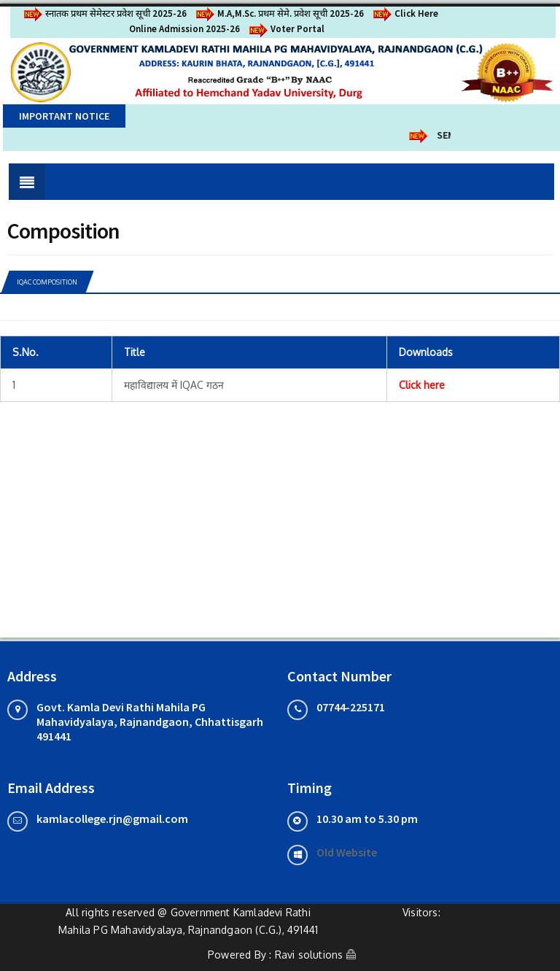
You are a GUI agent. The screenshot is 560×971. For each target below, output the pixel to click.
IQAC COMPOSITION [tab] (47, 282)
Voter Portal (286, 29)
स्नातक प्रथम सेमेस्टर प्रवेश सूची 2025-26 (104, 13)
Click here (422, 385)
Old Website (347, 852)
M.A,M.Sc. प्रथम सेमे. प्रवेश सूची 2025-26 (279, 13)
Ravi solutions (309, 955)
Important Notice (64, 116)
